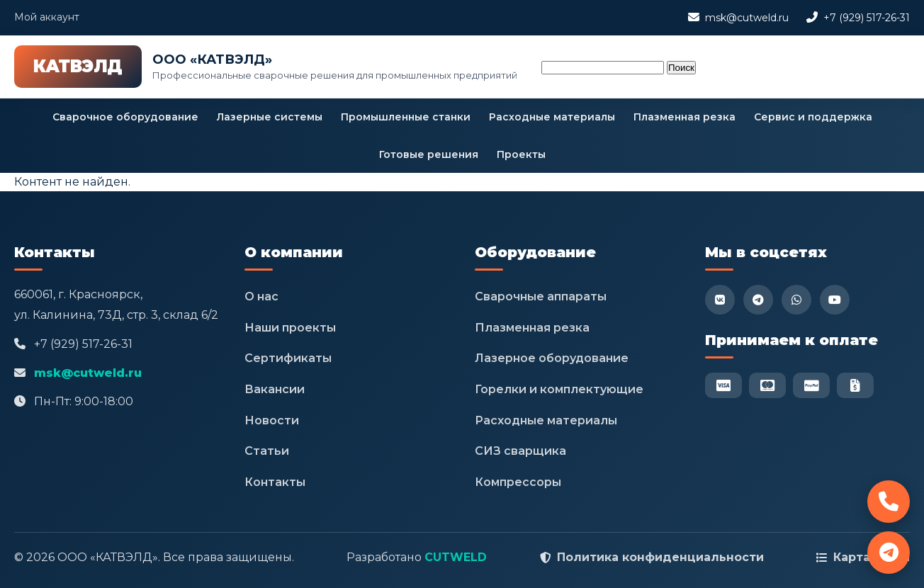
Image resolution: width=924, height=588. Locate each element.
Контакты (275, 482)
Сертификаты (288, 358)
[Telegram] (758, 300)
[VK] (720, 300)
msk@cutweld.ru (747, 18)
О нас (261, 296)
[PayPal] (811, 385)
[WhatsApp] (796, 300)
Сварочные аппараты (541, 296)
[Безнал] (855, 385)
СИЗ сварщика (520, 451)
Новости (272, 420)
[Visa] (723, 385)
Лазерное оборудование (552, 358)
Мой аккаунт (47, 17)
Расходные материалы (552, 117)
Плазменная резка (684, 117)
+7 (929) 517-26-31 (867, 18)
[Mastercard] (767, 385)
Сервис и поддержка (813, 117)
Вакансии (275, 389)
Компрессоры (518, 482)
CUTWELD (456, 557)
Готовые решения (429, 154)
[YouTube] (835, 300)
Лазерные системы (270, 117)
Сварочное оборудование (125, 117)
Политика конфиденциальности (660, 557)
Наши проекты (290, 328)
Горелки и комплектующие (559, 389)
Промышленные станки (406, 117)
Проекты (521, 154)
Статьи (267, 451)
